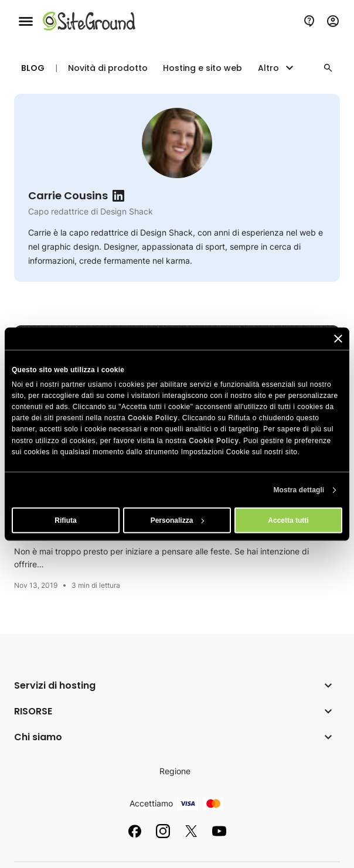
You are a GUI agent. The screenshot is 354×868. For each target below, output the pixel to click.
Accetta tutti (288, 520)
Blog (33, 68)
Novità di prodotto (108, 68)
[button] (328, 68)
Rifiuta (65, 520)
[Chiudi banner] (338, 338)
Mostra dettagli (299, 490)
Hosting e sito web (202, 68)
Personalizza (178, 520)
